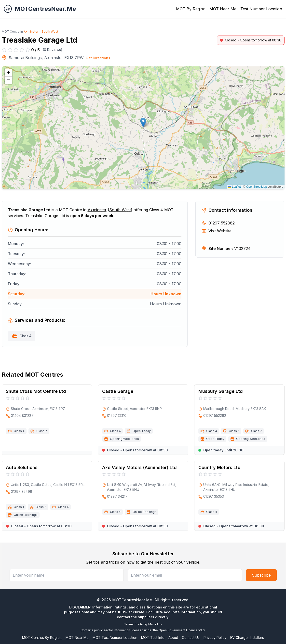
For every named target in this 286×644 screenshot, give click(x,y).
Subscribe (261, 575)
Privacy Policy (215, 638)
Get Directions (98, 58)
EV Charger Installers (247, 638)
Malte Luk (155, 624)
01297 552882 (218, 223)
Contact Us (191, 638)
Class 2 (41, 507)
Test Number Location (261, 9)
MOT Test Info (153, 638)
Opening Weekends (124, 439)
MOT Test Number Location (115, 638)
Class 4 (26, 336)
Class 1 (19, 507)
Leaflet (234, 187)
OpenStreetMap (257, 187)
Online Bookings (26, 515)
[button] (143, 123)
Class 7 (42, 431)
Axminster (31, 31)
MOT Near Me (223, 9)
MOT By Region (191, 9)
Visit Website (217, 231)
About (173, 638)
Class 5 (234, 431)
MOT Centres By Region (42, 638)
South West (50, 31)
